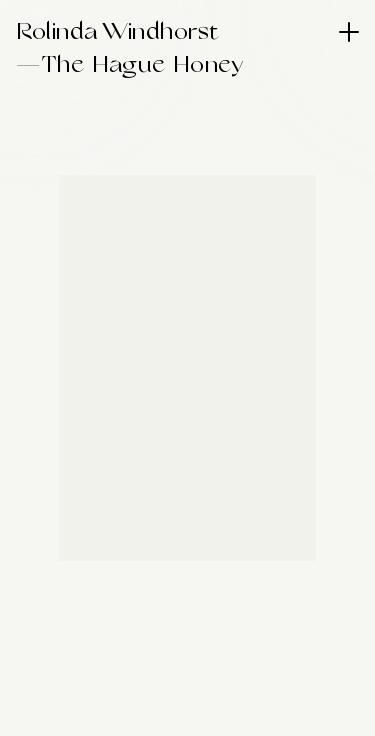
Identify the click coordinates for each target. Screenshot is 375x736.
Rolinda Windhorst (118, 32)
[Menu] (349, 32)
